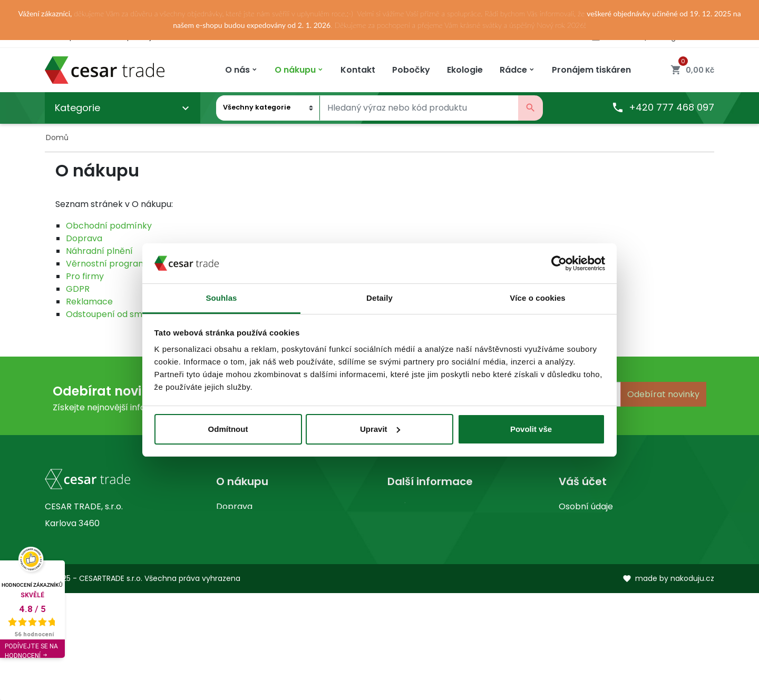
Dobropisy (580, 557)
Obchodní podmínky (109, 226)
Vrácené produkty (597, 523)
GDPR (78, 289)
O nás (399, 506)
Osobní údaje (586, 506)
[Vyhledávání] (419, 108)
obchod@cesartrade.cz (108, 616)
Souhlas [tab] (221, 298)
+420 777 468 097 (663, 108)
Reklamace (89, 302)
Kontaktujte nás (249, 540)
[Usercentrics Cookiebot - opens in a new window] (559, 263)
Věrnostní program (106, 264)
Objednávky (583, 540)
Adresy (573, 574)
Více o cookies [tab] (538, 298)
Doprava (84, 238)
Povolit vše (531, 429)
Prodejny (406, 523)
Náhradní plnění (99, 251)
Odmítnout (228, 429)
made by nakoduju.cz (668, 685)
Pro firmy (85, 276)
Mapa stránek (245, 557)
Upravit (380, 429)
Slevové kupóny (591, 591)
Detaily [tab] (379, 298)
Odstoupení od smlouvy (115, 314)
